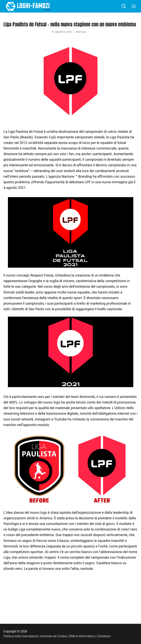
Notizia (81, 32)
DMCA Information (82, 636)
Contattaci (104, 636)
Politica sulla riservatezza (21, 636)
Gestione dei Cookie (54, 636)
